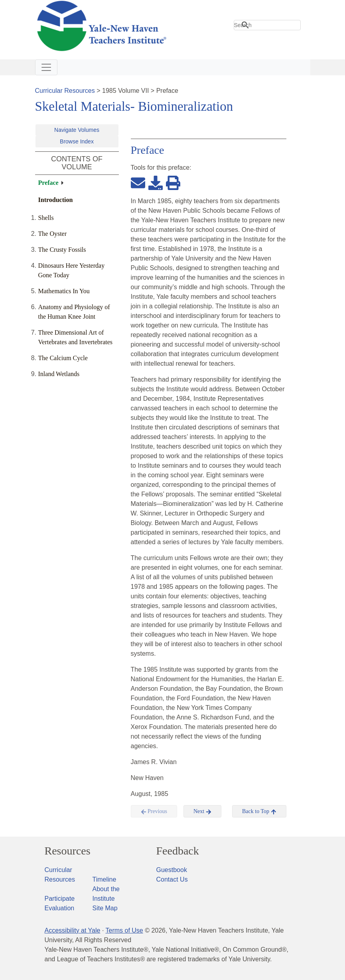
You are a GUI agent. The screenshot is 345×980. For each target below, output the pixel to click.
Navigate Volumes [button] (77, 130)
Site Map (105, 908)
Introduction (56, 200)
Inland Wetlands (59, 374)
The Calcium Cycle (63, 358)
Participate (60, 899)
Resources (68, 851)
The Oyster (53, 234)
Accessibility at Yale (73, 930)
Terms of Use (124, 930)
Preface (48, 183)
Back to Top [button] (259, 811)
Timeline (104, 879)
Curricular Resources (65, 91)
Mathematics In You (64, 291)
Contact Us (172, 879)
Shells (46, 218)
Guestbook (172, 870)
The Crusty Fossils (62, 250)
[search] (267, 25)
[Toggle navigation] (46, 67)
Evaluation (60, 908)
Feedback (178, 851)
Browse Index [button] (77, 141)
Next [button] (202, 811)
